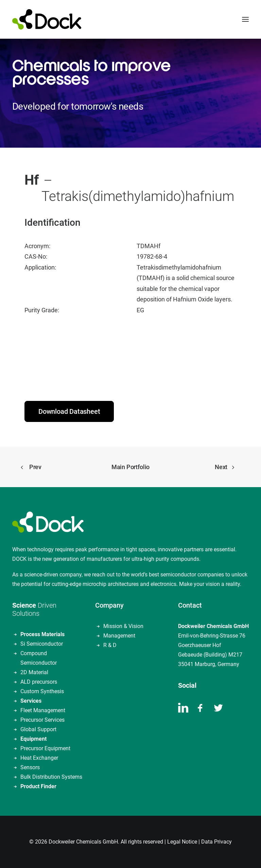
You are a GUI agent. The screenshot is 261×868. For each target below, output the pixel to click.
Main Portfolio (130, 467)
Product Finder (38, 786)
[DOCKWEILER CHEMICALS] (47, 19)
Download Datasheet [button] (69, 411)
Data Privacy (216, 842)
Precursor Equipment (45, 748)
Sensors (30, 767)
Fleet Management (43, 710)
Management (119, 636)
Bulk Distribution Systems (51, 777)
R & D (110, 645)
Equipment (33, 739)
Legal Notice (182, 842)
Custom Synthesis (42, 691)
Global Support (38, 729)
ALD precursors (39, 682)
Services (31, 701)
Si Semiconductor (42, 644)
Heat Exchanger (39, 758)
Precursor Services (42, 720)
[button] (245, 19)
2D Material (34, 672)
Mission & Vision (123, 626)
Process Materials (42, 634)
